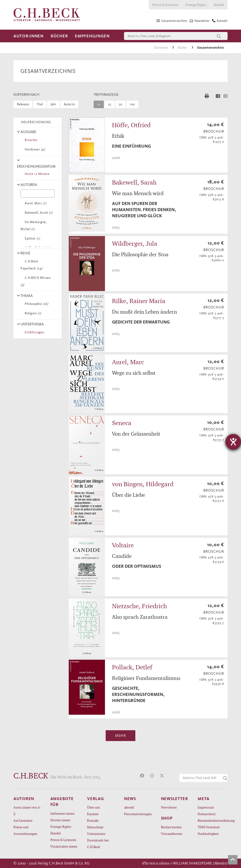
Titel (40, 104)
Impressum (206, 807)
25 (110, 104)
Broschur (30, 140)
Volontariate (96, 834)
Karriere (93, 814)
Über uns (94, 807)
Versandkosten (172, 834)
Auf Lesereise (23, 820)
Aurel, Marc (35, 203)
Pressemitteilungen (138, 814)
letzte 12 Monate (36, 174)
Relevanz (23, 104)
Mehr (120, 736)
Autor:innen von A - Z (27, 811)
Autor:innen (28, 36)
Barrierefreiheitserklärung (213, 820)
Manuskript (95, 827)
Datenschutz (207, 814)
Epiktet (31, 239)
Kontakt (93, 820)
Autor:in (69, 104)
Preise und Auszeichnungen (25, 830)
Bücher (59, 36)
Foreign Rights (196, 5)
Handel (219, 5)
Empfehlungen (92, 36)
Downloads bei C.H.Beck (98, 843)
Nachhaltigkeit (208, 834)
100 (132, 104)
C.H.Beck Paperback (31, 265)
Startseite (161, 48)
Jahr (53, 104)
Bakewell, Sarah (38, 213)
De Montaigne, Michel (34, 226)
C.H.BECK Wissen (36, 281)
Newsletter (169, 807)
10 (99, 104)
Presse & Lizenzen (165, 5)
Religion (32, 313)
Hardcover (34, 149)
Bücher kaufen (171, 827)
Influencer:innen (62, 813)
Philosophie (36, 304)
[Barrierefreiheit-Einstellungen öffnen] (233, 442)
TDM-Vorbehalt (209, 827)
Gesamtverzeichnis (211, 48)
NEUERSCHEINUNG (35, 122)
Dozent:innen (60, 820)
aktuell (129, 807)
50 (120, 104)
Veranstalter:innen (64, 846)
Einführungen (34, 332)
